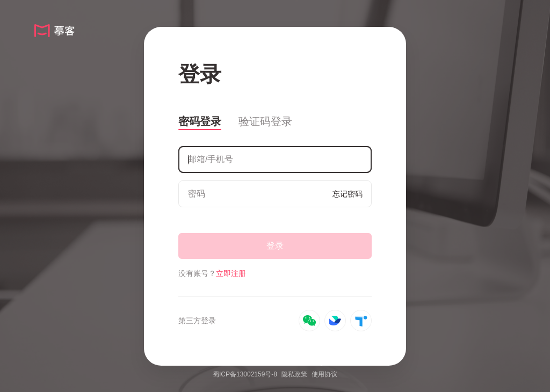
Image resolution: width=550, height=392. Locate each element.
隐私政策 (294, 374)
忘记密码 (348, 194)
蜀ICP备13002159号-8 (245, 374)
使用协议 (324, 374)
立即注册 (231, 273)
